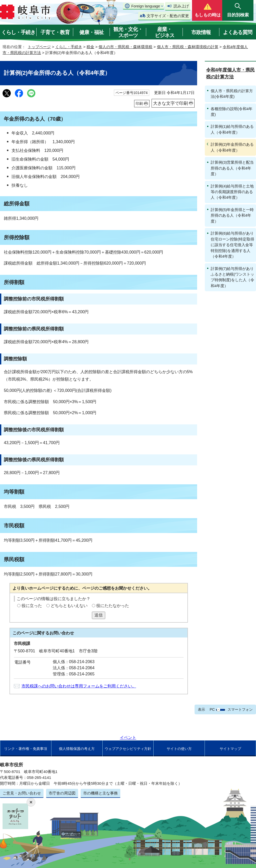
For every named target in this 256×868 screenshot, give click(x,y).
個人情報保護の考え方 (77, 749)
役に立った (32, 606)
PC (212, 709)
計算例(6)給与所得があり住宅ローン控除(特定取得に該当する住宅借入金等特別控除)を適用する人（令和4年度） (232, 245)
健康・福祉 (92, 32)
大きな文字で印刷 (170, 103)
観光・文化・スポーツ (128, 32)
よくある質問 (238, 32)
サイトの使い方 (179, 749)
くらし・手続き (18, 32)
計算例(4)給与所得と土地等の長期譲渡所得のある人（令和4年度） (232, 192)
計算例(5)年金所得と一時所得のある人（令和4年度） (232, 215)
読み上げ (181, 6)
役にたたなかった (113, 606)
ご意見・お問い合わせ (22, 793)
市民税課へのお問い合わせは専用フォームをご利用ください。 (79, 686)
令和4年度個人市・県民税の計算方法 (230, 73)
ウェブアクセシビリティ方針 (128, 749)
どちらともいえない (69, 606)
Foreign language (146, 6)
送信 (99, 615)
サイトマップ (230, 749)
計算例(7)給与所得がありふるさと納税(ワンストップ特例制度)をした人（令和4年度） (232, 277)
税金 (90, 47)
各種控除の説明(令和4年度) (232, 112)
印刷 (139, 103)
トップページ (39, 47)
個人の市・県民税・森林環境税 (125, 47)
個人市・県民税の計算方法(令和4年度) (232, 94)
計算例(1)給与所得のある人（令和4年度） (232, 129)
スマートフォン (240, 709)
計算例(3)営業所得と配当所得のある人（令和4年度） (232, 168)
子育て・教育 (55, 32)
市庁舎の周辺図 (62, 793)
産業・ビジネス (165, 32)
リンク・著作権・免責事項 (26, 749)
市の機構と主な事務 (100, 793)
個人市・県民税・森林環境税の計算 (188, 47)
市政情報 (201, 32)
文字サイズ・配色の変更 (168, 16)
